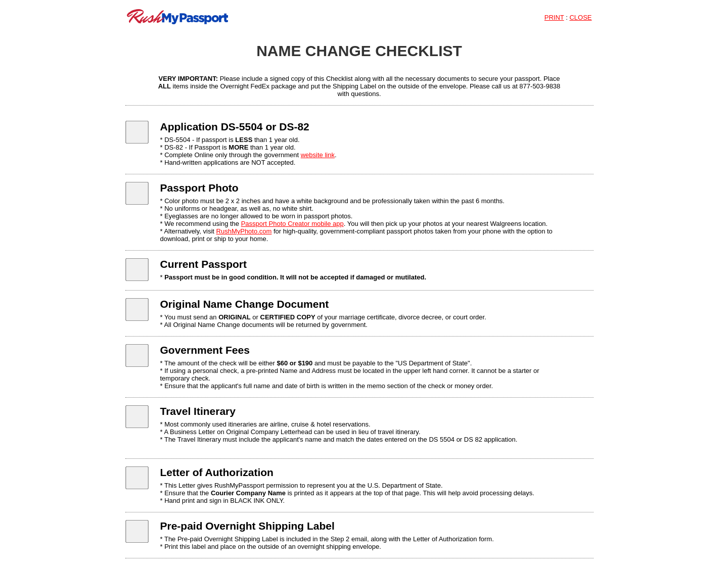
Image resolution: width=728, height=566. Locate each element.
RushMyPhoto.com (244, 231)
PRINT (554, 17)
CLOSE (580, 17)
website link (318, 155)
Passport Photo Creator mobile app (292, 224)
